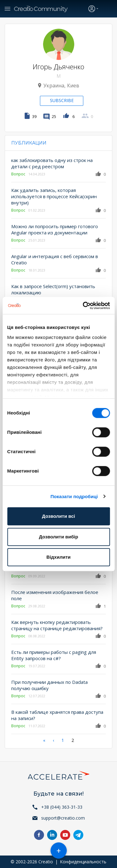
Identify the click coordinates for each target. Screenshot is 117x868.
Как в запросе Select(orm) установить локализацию (53, 289)
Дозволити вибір (59, 537)
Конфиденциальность (83, 862)
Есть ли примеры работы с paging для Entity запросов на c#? (54, 655)
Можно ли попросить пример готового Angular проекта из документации (55, 229)
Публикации (29, 143)
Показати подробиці (74, 496)
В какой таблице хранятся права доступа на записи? (57, 715)
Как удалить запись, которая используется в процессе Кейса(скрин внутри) (54, 196)
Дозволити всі (59, 516)
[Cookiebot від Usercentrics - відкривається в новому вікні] (83, 306)
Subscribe (62, 100)
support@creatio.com (63, 818)
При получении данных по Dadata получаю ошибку (49, 685)
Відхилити (58, 557)
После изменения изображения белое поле (55, 595)
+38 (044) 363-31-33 (62, 807)
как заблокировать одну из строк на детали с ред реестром (52, 163)
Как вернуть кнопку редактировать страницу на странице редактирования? (57, 625)
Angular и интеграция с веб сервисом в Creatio (55, 259)
